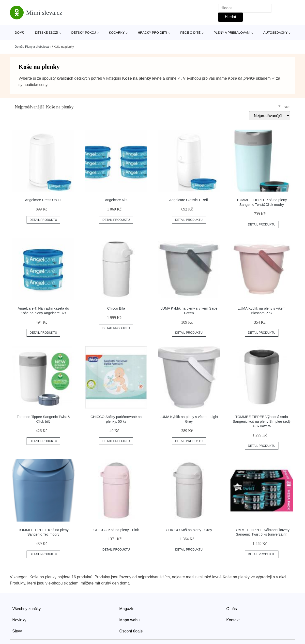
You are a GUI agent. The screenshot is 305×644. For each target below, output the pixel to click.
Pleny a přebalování (232, 33)
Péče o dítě (190, 33)
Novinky (19, 620)
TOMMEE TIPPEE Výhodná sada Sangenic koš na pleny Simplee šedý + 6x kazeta (262, 421)
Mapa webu (130, 620)
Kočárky (117, 33)
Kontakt (233, 620)
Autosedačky (275, 33)
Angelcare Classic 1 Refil (189, 200)
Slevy (17, 631)
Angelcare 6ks (116, 200)
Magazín (127, 609)
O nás (232, 609)
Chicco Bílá (116, 308)
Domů (20, 33)
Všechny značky (27, 609)
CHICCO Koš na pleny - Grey (189, 530)
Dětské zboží (46, 33)
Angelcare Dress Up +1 (43, 200)
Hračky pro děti (152, 33)
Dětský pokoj (84, 33)
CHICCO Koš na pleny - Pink (116, 530)
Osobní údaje (131, 631)
